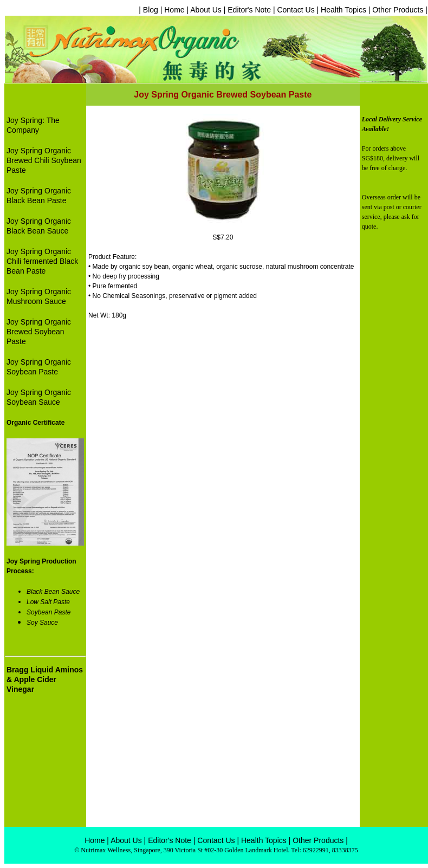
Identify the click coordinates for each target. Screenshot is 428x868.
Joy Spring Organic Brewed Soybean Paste (39, 332)
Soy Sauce (42, 623)
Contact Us (296, 10)
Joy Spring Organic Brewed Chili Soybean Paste (44, 160)
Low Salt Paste (48, 602)
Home (174, 10)
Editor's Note (249, 10)
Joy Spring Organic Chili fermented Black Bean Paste (42, 261)
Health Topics (342, 10)
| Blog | (151, 10)
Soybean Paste (48, 612)
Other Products (398, 10)
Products (329, 840)
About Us (206, 10)
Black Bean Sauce (53, 592)
